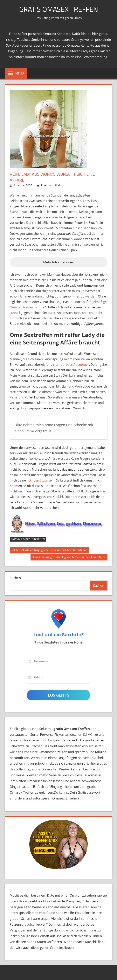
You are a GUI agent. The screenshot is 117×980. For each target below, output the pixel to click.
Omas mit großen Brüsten (28, 539)
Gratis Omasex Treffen (59, 9)
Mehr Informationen (59, 262)
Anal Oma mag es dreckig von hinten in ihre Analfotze (68, 558)
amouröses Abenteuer (72, 365)
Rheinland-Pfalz (51, 185)
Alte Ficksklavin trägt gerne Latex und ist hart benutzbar (50, 551)
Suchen (15, 578)
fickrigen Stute (37, 480)
